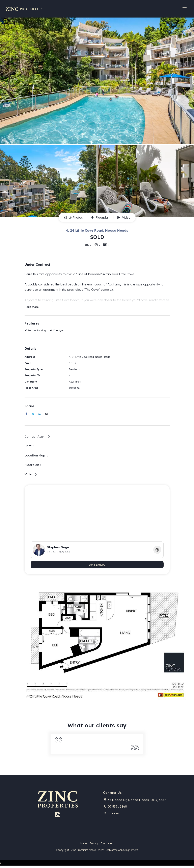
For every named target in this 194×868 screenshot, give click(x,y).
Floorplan (100, 217)
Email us (114, 813)
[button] (30, 446)
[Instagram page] (58, 815)
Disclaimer (107, 843)
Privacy (94, 843)
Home (84, 843)
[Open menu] (184, 9)
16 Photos (73, 217)
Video (124, 217)
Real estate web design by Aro (122, 850)
